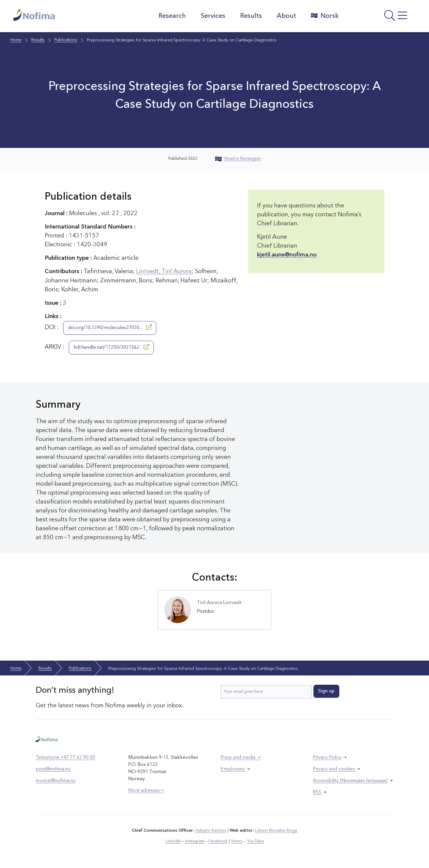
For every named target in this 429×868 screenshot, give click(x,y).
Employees (233, 769)
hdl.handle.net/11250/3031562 (111, 347)
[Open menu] (380, 18)
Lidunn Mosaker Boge (276, 830)
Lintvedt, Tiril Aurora (164, 272)
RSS (317, 792)
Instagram (195, 841)
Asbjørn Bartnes (211, 830)
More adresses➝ (146, 790)
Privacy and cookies (334, 769)
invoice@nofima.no (56, 781)
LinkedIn (174, 841)
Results (251, 16)
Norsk (325, 16)
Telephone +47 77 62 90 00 (65, 757)
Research (172, 16)
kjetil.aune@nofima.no (287, 255)
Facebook (218, 841)
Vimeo (237, 841)
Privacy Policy (327, 757)
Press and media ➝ (240, 757)
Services (213, 16)
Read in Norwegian (238, 159)
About (286, 16)
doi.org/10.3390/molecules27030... (110, 327)
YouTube (255, 841)
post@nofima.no (53, 769)
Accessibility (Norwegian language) (350, 781)
